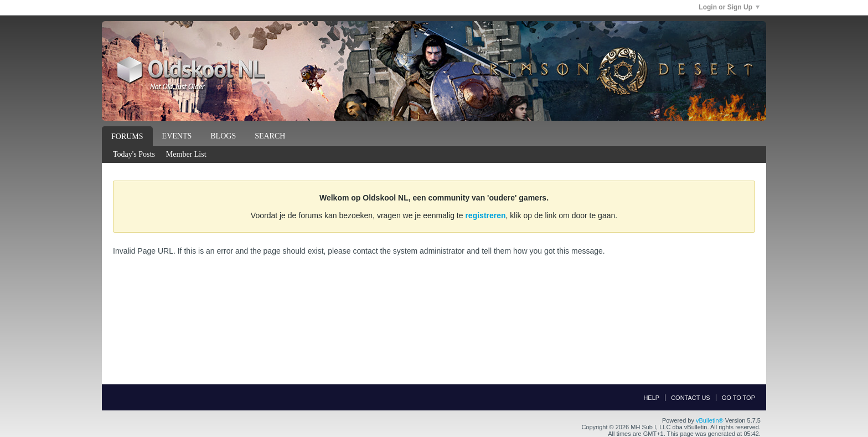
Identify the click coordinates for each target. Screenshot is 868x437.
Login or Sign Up (729, 7)
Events (177, 136)
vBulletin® (710, 420)
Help (651, 398)
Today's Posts (134, 154)
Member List (186, 154)
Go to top (738, 398)
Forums (127, 137)
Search (270, 136)
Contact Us (691, 398)
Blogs (223, 136)
